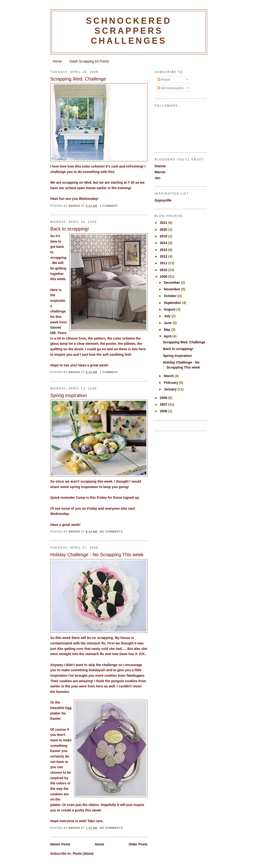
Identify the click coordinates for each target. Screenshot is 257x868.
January (171, 389)
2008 (164, 398)
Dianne (160, 166)
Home (57, 61)
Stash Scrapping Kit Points (89, 61)
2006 (164, 411)
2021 (164, 223)
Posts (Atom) (83, 854)
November (172, 289)
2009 (164, 277)
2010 (164, 270)
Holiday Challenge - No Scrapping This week (97, 555)
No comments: (112, 532)
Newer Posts (60, 844)
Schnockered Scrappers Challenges (129, 31)
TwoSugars (135, 676)
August (170, 309)
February (172, 383)
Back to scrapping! (70, 229)
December (172, 283)
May (168, 330)
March (169, 376)
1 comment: (110, 206)
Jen (157, 178)
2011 (164, 263)
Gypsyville (163, 200)
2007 (164, 404)
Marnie (160, 172)
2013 (164, 250)
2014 (164, 243)
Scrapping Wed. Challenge (78, 79)
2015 (164, 236)
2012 (164, 256)
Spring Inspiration (69, 395)
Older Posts (138, 844)
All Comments (171, 88)
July (168, 316)
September (173, 303)
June (168, 323)
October (171, 296)
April (168, 336)
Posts (164, 80)
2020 (164, 230)
